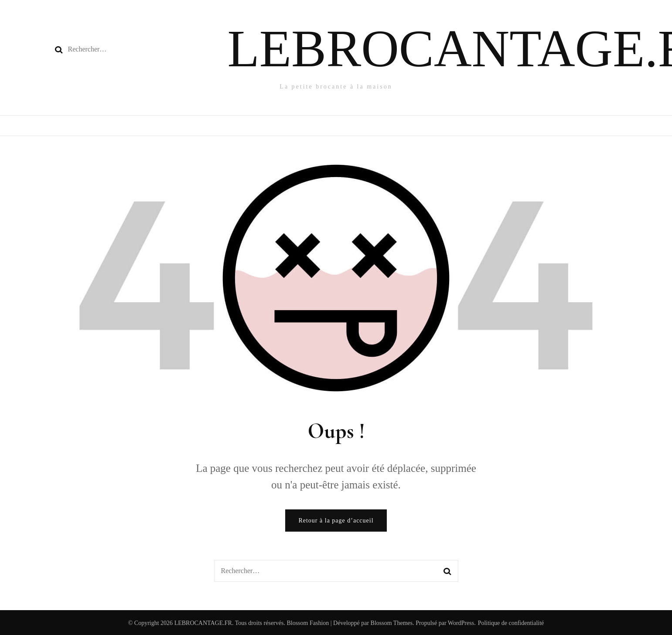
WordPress (461, 623)
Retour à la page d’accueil (336, 521)
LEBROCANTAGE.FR (203, 623)
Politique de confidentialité (511, 623)
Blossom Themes (391, 623)
